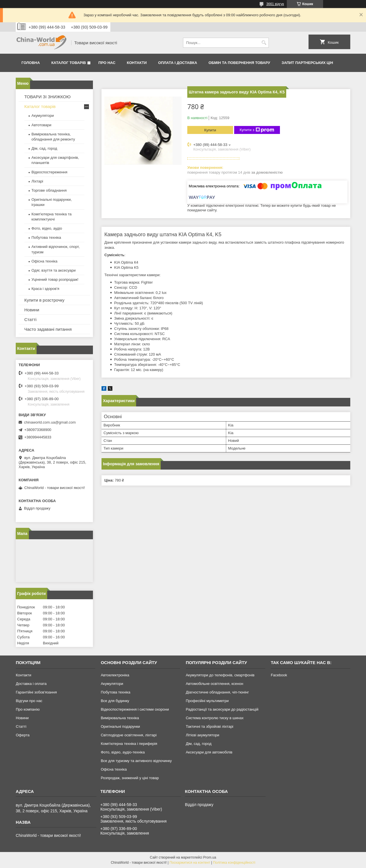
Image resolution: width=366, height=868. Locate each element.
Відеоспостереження (49, 172)
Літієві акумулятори (203, 735)
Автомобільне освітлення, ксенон (215, 684)
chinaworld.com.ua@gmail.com (50, 422)
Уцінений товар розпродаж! (55, 279)
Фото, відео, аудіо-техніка (123, 752)
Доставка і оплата (31, 684)
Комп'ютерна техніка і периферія (129, 744)
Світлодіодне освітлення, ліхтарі (129, 735)
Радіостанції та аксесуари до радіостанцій (222, 709)
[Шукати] (264, 43)
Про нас (107, 63)
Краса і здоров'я (45, 289)
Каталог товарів (68, 63)
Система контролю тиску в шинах (215, 718)
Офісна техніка (44, 261)
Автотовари (41, 125)
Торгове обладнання (49, 190)
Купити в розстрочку (44, 300)
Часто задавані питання (48, 329)
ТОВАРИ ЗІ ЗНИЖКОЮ (47, 97)
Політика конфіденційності (234, 863)
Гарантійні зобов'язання (36, 692)
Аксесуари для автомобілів (209, 752)
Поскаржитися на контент (190, 863)
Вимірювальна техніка (120, 718)
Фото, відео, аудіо (47, 228)
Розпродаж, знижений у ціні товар (130, 778)
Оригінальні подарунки (120, 726)
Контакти (137, 63)
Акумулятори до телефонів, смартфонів (220, 675)
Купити (210, 130)
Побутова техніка (46, 237)
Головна (31, 63)
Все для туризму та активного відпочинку (136, 761)
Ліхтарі (37, 181)
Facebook (279, 675)
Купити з (257, 130)
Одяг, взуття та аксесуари (53, 270)
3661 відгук (275, 4)
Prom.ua (210, 857)
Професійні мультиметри (207, 701)
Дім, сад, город (44, 148)
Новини (32, 310)
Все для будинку (115, 701)
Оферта (23, 735)
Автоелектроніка (115, 675)
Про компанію (28, 709)
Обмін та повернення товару (239, 63)
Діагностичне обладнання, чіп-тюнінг (217, 692)
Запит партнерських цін (307, 63)
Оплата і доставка (178, 63)
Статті (30, 319)
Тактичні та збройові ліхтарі (210, 726)
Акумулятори (43, 116)
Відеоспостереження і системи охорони (135, 709)
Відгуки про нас (29, 701)
